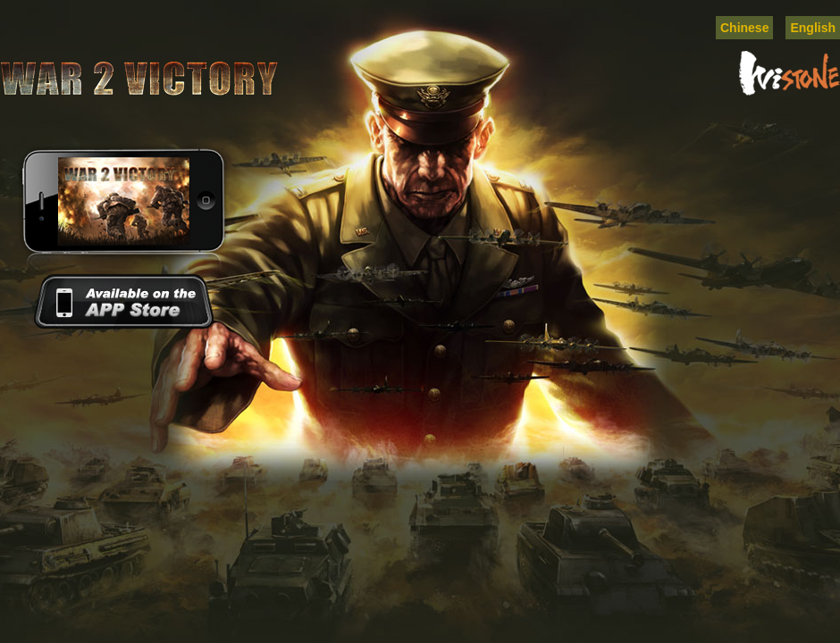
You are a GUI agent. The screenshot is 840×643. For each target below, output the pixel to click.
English (813, 28)
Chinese (744, 28)
